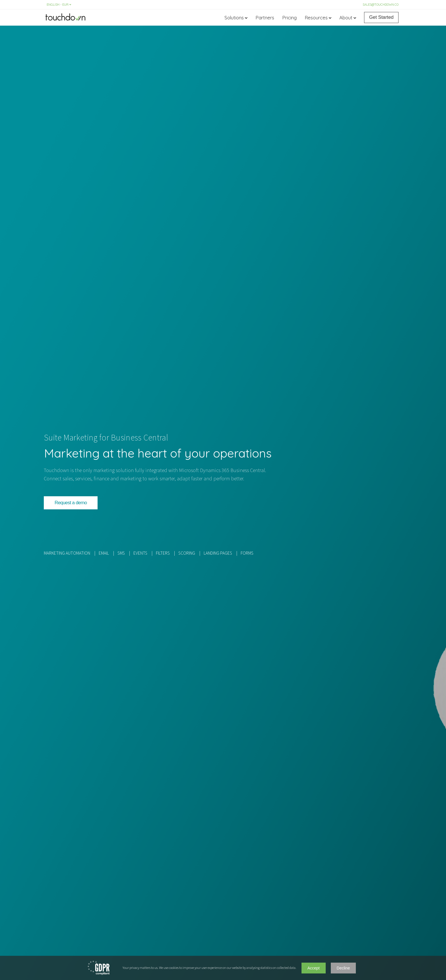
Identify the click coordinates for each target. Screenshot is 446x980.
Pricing (289, 18)
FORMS (247, 553)
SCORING (187, 553)
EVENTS (140, 553)
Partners (265, 18)
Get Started (381, 17)
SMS (121, 553)
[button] (71, 503)
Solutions (234, 18)
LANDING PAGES (218, 553)
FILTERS (163, 553)
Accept (314, 968)
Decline (343, 968)
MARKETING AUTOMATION (67, 553)
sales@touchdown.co (381, 5)
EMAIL (104, 553)
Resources (316, 18)
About (346, 18)
